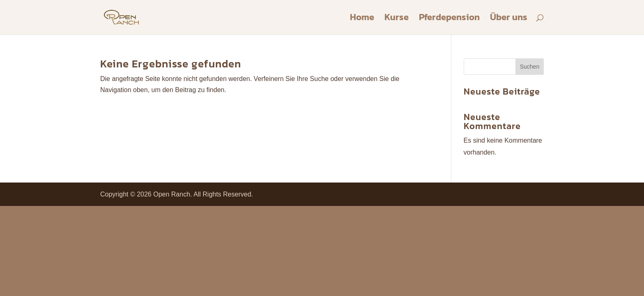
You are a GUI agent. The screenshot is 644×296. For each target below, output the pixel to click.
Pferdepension (449, 19)
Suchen (530, 67)
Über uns (509, 19)
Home (362, 19)
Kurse (397, 19)
